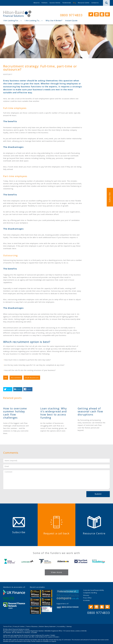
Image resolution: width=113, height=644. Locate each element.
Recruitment (16, 378)
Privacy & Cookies (19, 626)
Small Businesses (32, 378)
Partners (45, 3)
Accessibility (61, 626)
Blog (74, 3)
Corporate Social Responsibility (93, 590)
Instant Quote (71, 20)
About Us (37, 3)
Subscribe (110, 197)
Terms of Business (32, 626)
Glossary (86, 595)
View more (56, 572)
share (19, 389)
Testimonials (67, 3)
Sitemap (69, 626)
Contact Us (95, 3)
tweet (9, 389)
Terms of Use (7, 626)
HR (6, 378)
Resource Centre (84, 3)
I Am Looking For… (11, 20)
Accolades (87, 600)
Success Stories (55, 3)
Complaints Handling (90, 593)
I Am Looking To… (33, 20)
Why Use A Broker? (54, 20)
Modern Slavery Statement (47, 626)
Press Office (87, 598)
